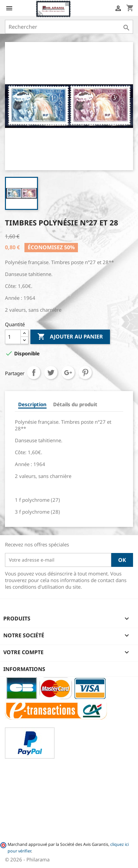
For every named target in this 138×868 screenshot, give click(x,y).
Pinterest (85, 373)
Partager (34, 373)
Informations (24, 669)
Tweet (51, 373)
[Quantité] (13, 337)
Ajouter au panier (70, 337)
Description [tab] (32, 404)
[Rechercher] (69, 27)
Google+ (68, 373)
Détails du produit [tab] (75, 404)
